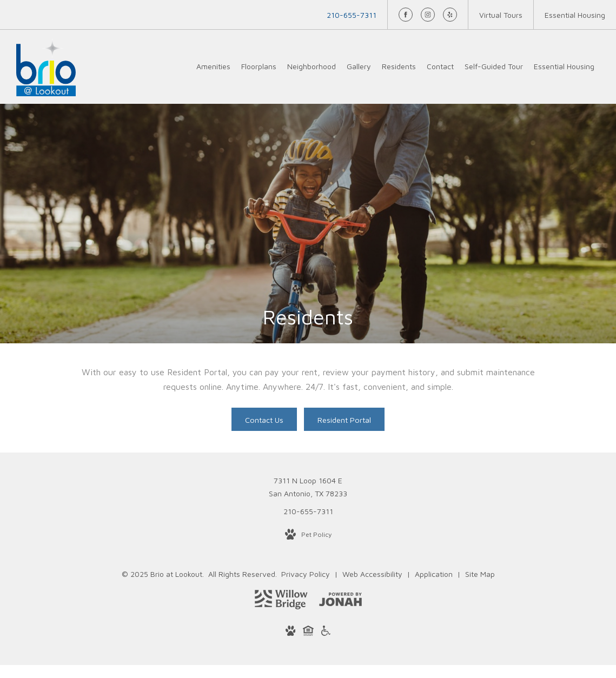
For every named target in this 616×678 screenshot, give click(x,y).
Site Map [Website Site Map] (480, 574)
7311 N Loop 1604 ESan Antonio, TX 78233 (308, 487)
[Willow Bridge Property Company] (281, 601)
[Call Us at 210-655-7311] (352, 15)
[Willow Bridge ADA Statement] (326, 633)
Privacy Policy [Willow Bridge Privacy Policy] (306, 574)
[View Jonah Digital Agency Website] (340, 601)
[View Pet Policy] (308, 535)
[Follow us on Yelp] (450, 15)
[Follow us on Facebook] (406, 15)
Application (435, 574)
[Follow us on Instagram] (428, 15)
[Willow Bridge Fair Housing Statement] (308, 633)
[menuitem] (213, 67)
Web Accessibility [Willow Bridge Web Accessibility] (373, 574)
